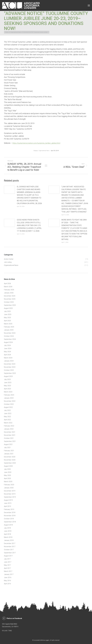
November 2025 (10, 299)
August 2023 (8, 376)
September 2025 (10, 305)
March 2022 (8, 423)
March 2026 (8, 287)
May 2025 (7, 318)
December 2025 (10, 296)
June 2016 (8, 577)
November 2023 (10, 367)
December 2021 (10, 432)
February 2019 (9, 509)
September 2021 (10, 441)
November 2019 (10, 494)
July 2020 (7, 469)
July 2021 (7, 448)
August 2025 (8, 308)
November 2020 (10, 460)
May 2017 (7, 565)
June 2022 (8, 413)
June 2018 (8, 531)
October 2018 (9, 519)
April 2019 (7, 506)
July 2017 (7, 559)
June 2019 (8, 503)
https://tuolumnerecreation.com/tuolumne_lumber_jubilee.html (36, 143)
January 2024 (9, 361)
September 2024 (10, 339)
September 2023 (10, 373)
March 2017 (8, 571)
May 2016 (7, 581)
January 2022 (9, 429)
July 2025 (7, 311)
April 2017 (7, 568)
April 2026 (7, 284)
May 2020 (7, 475)
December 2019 (10, 491)
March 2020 (8, 482)
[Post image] (9, 190)
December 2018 (10, 512)
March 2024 (8, 358)
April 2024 (7, 355)
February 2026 (9, 290)
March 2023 (8, 392)
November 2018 (10, 516)
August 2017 (8, 556)
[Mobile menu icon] (89, 5)
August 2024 (8, 342)
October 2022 (9, 404)
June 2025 (8, 314)
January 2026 (9, 293)
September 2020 (10, 463)
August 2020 (8, 466)
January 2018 (9, 540)
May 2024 (7, 352)
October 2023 (9, 370)
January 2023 (9, 398)
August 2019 (8, 500)
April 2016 (7, 584)
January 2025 (9, 330)
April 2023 (7, 389)
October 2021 (9, 438)
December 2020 (10, 457)
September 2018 (10, 522)
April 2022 (7, 420)
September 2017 (10, 553)
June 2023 (8, 383)
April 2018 (7, 534)
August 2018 (8, 525)
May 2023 (7, 386)
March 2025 (8, 324)
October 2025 (9, 302)
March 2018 (8, 537)
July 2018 (7, 528)
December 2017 (10, 543)
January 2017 (9, 574)
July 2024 (7, 345)
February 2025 (9, 327)
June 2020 (8, 472)
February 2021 (9, 451)
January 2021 (9, 454)
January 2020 (9, 488)
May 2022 (7, 417)
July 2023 (7, 379)
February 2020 (9, 485)
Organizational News (44, 151)
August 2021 (8, 444)
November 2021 (10, 435)
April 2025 (7, 321)
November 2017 (10, 547)
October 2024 (9, 336)
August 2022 (8, 407)
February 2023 (9, 395)
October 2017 (9, 550)
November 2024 (10, 333)
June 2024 (8, 349)
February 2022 (9, 426)
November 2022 (10, 401)
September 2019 (10, 497)
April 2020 (7, 478)
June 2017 (8, 562)
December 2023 (10, 364)
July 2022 (7, 410)
